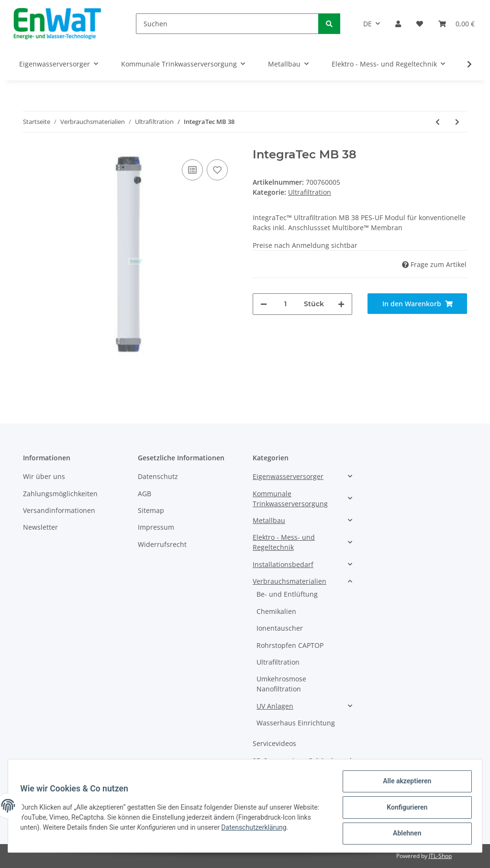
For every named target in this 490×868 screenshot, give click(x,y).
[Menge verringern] (264, 304)
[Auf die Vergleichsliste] (192, 170)
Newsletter (40, 527)
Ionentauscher (280, 628)
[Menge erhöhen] (341, 304)
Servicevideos (274, 743)
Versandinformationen (59, 510)
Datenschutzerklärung (287, 829)
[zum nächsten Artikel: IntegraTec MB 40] (457, 122)
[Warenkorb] (457, 24)
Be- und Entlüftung (287, 594)
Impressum (156, 527)
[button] (398, 24)
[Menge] (285, 304)
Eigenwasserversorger (288, 476)
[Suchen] (227, 24)
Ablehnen (404, 834)
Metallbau (269, 520)
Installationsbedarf (283, 564)
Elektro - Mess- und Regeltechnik (284, 542)
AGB (145, 494)
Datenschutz (158, 476)
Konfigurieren (404, 809)
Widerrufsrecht (162, 544)
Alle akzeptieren (404, 784)
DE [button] (367, 24)
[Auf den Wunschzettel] (217, 170)
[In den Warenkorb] (417, 304)
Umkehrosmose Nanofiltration (281, 684)
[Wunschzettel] (420, 24)
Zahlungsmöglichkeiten (60, 494)
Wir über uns (44, 476)
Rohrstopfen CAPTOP (290, 645)
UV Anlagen (275, 706)
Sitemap (151, 510)
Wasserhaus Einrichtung (296, 723)
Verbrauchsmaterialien (290, 581)
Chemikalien (276, 611)
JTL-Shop (440, 856)
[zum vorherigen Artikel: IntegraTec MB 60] (438, 122)
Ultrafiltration (310, 192)
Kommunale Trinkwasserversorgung (290, 499)
